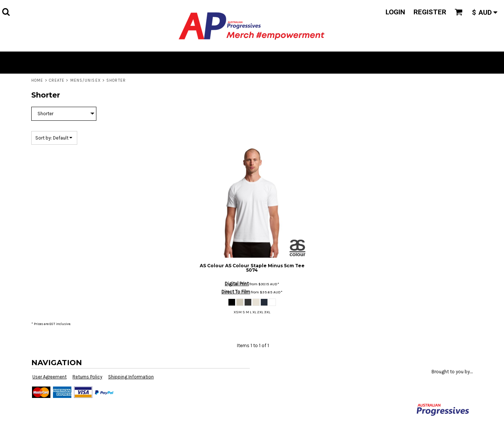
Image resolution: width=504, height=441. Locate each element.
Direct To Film (236, 292)
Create (57, 80)
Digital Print (237, 284)
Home (37, 80)
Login (395, 12)
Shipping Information (131, 377)
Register (430, 12)
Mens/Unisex (86, 80)
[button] (6, 12)
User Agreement (49, 377)
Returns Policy (87, 377)
